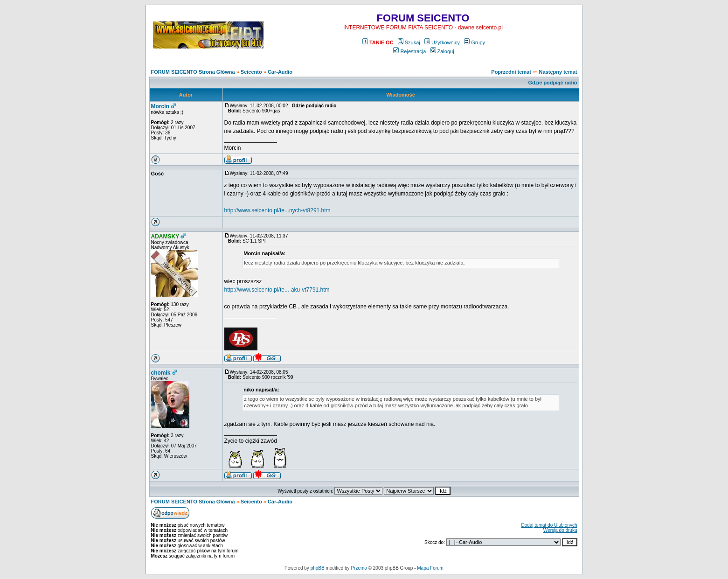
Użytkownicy (442, 42)
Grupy (475, 42)
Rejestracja (409, 51)
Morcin (160, 106)
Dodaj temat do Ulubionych (549, 525)
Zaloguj (442, 51)
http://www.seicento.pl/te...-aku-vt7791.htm (277, 290)
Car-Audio (280, 72)
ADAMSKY (165, 237)
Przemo (359, 568)
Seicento (251, 72)
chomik (161, 373)
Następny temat (558, 72)
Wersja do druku (560, 530)
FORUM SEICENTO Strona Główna (193, 72)
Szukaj (409, 42)
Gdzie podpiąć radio (552, 83)
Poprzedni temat (511, 72)
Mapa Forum (430, 568)
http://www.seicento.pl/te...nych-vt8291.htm (277, 210)
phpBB (318, 568)
